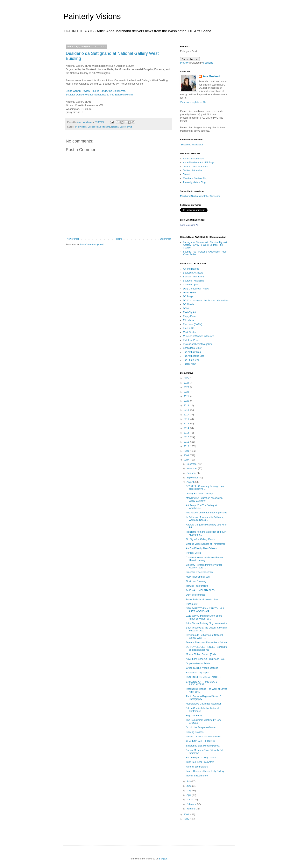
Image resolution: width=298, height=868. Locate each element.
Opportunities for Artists (198, 663)
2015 (187, 424)
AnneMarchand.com (193, 159)
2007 (187, 460)
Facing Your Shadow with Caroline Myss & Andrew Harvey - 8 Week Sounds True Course (205, 245)
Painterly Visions (92, 16)
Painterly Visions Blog (194, 182)
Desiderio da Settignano (99, 127)
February (192, 804)
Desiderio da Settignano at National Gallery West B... (204, 636)
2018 (187, 410)
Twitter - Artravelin (192, 170)
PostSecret (192, 604)
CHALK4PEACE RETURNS (200, 741)
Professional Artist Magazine (198, 344)
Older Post (165, 239)
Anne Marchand (211, 76)
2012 (187, 437)
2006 (187, 815)
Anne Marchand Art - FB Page (199, 163)
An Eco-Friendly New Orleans (201, 548)
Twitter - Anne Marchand (196, 167)
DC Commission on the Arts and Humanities (206, 301)
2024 (187, 383)
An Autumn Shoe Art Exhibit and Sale (205, 659)
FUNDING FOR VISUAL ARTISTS (204, 677)
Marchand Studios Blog (195, 178)
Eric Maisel (189, 320)
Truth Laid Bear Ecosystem (200, 762)
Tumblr (187, 174)
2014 (187, 428)
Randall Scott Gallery (197, 767)
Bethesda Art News (193, 273)
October (191, 473)
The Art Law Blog (192, 352)
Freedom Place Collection (199, 572)
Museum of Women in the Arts (199, 336)
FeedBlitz (208, 63)
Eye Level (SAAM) (193, 324)
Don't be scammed (196, 595)
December (192, 464)
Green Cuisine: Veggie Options (202, 668)
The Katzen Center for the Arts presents (206, 513)
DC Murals (189, 304)
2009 (187, 451)
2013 (187, 433)
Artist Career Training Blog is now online (207, 623)
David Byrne (189, 293)
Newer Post (73, 239)
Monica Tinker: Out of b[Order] (202, 654)
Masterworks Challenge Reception (204, 704)
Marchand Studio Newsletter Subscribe (200, 196)
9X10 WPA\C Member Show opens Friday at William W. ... (204, 617)
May (189, 791)
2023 (187, 387)
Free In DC (189, 328)
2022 (187, 392)
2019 (187, 406)
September (193, 478)
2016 (187, 419)
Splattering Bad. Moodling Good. (203, 746)
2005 (187, 819)
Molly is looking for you (198, 577)
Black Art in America (193, 277)
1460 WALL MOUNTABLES (200, 590)
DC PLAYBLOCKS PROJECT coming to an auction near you (207, 648)
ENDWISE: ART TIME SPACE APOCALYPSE (202, 683)
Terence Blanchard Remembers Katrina (206, 642)
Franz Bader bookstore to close (202, 600)
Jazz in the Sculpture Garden (201, 727)
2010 (187, 446)
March (190, 800)
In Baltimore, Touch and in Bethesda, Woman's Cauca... (205, 519)
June (189, 786)
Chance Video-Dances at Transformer (206, 544)
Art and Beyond (191, 269)
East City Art (189, 312)
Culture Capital (191, 285)
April (189, 795)
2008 (187, 455)
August (191, 482)
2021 (187, 396)
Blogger (163, 859)
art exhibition (81, 127)
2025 (187, 378)
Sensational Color (192, 348)
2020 (187, 401)
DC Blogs (188, 296)
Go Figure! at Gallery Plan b (200, 539)
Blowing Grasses (195, 732)
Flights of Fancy (194, 716)
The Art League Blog (194, 356)
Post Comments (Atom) (92, 245)
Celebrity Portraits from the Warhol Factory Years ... (204, 566)
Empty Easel (190, 316)
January (191, 809)
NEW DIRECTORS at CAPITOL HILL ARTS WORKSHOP (205, 610)
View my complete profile (193, 102)
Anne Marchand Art (189, 225)
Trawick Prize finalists (197, 586)
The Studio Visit (191, 360)
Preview (184, 63)
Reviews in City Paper (197, 673)
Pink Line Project (192, 340)
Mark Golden (190, 332)
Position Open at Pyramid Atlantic (203, 737)
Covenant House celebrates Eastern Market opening (205, 559)
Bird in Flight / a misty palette (201, 758)
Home (119, 239)
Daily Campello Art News (196, 289)
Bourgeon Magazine (193, 281)
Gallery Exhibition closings (200, 494)
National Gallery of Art (121, 127)
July (189, 781)
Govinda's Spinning (196, 581)
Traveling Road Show (197, 776)
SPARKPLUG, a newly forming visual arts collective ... (205, 488)
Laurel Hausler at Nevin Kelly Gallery (205, 771)
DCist (186, 309)
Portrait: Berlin (193, 553)
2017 (187, 415)
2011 (187, 442)
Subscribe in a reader (192, 145)
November (192, 469)
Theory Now (189, 364)
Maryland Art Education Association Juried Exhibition (204, 499)
